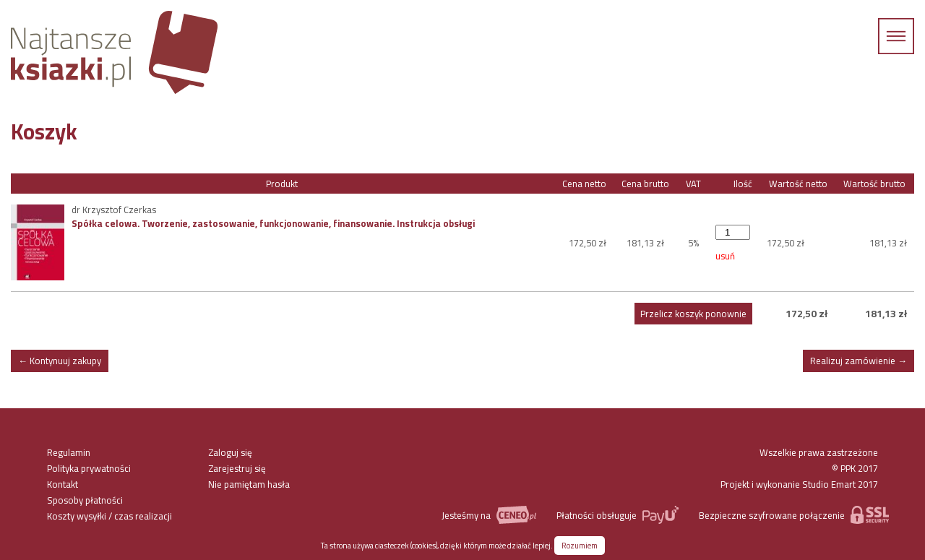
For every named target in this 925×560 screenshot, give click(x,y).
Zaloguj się (230, 452)
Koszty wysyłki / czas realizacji (109, 516)
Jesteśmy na (489, 515)
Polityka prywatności (89, 468)
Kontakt (63, 484)
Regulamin (69, 452)
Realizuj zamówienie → (859, 361)
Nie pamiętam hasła (249, 484)
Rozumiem (580, 546)
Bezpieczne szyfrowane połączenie (794, 515)
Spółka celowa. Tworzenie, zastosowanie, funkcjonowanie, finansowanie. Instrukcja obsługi (273, 223)
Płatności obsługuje (618, 515)
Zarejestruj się (237, 468)
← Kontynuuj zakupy (60, 361)
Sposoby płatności (85, 500)
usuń (725, 256)
